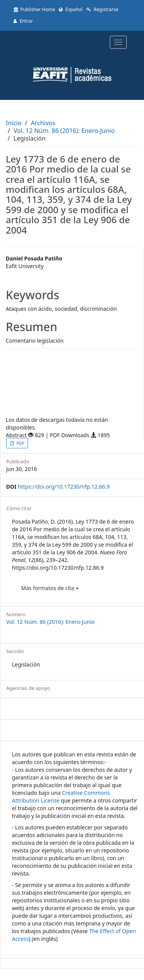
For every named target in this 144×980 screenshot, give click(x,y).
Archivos (43, 123)
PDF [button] (20, 443)
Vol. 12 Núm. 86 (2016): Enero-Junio (64, 131)
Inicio (14, 123)
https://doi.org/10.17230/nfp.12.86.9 (64, 487)
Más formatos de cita (50, 588)
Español (70, 9)
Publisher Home (34, 9)
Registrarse (102, 9)
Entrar (23, 21)
